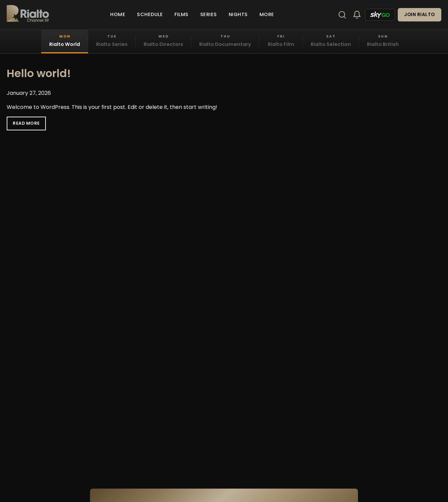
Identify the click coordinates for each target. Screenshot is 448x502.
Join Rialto (420, 15)
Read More (26, 123)
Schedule (150, 14)
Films (181, 14)
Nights (238, 14)
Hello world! (39, 73)
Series (209, 14)
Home (118, 14)
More (267, 14)
